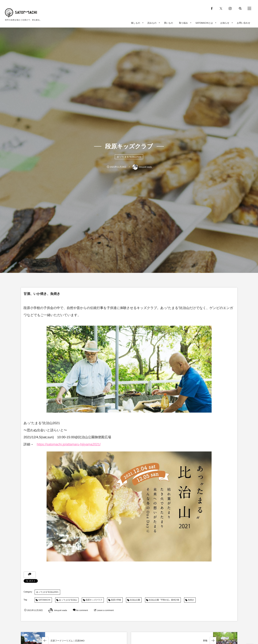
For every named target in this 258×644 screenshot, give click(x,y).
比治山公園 (135, 600)
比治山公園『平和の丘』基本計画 (164, 600)
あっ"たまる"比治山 (68, 600)
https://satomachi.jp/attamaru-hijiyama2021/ (69, 444)
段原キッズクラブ (94, 600)
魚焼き (191, 600)
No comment (82, 610)
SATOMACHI (44, 600)
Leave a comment (105, 610)
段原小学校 (116, 600)
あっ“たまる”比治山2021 (129, 157)
